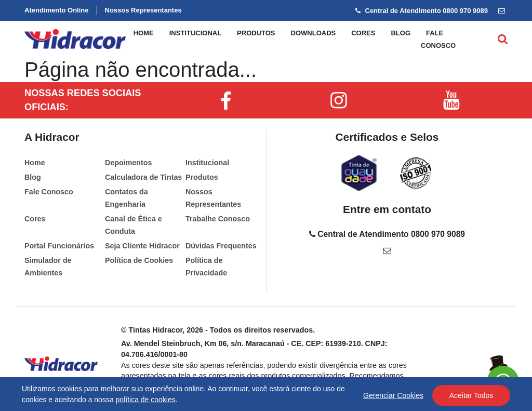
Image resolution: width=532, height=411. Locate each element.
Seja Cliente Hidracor (142, 246)
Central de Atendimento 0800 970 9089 (422, 11)
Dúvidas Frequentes (221, 246)
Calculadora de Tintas (143, 177)
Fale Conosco (49, 192)
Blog (401, 33)
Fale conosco (438, 39)
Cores (363, 33)
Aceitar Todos (471, 395)
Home (144, 33)
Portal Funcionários (59, 246)
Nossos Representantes (143, 10)
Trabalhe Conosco (218, 219)
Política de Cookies (139, 260)
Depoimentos (129, 163)
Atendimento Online (57, 10)
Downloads (314, 33)
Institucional (195, 33)
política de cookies (146, 400)
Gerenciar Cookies (393, 395)
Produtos (256, 33)
